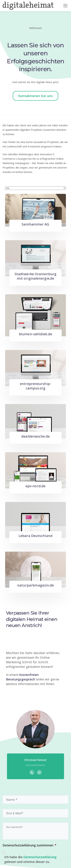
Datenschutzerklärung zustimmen (29, 845)
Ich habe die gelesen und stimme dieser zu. (30, 859)
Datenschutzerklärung (40, 857)
